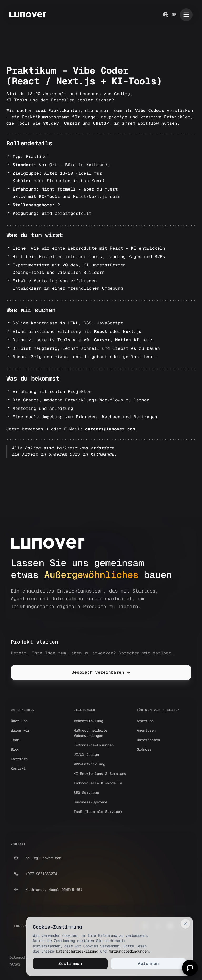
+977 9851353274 (34, 874)
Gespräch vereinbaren (101, 672)
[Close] (185, 924)
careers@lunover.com (110, 429)
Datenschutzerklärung (77, 951)
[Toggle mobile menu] (186, 15)
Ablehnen (148, 964)
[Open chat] (190, 968)
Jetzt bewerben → (27, 429)
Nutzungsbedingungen (129, 951)
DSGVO (15, 965)
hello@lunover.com (36, 858)
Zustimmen (70, 964)
